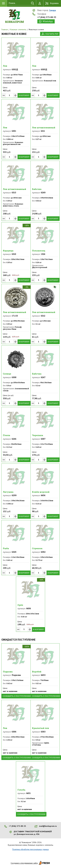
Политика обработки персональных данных (31, 849)
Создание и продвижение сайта (31, 863)
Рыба (6, 548)
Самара (52, 10)
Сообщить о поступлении (17, 696)
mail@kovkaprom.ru (48, 826)
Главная (5, 29)
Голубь (21, 790)
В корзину (24, 95)
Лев (5, 66)
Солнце (7, 374)
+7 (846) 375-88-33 (47, 17)
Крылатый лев (40, 728)
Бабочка (37, 189)
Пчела (6, 435)
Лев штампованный (44, 127)
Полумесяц (39, 251)
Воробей (37, 672)
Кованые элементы (18, 29)
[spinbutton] (10, 95)
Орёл (20, 605)
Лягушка (8, 492)
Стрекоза (37, 548)
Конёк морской (41, 492)
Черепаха (38, 435)
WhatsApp (48, 21)
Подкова (8, 672)
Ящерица (8, 251)
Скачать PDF (52, 34)
